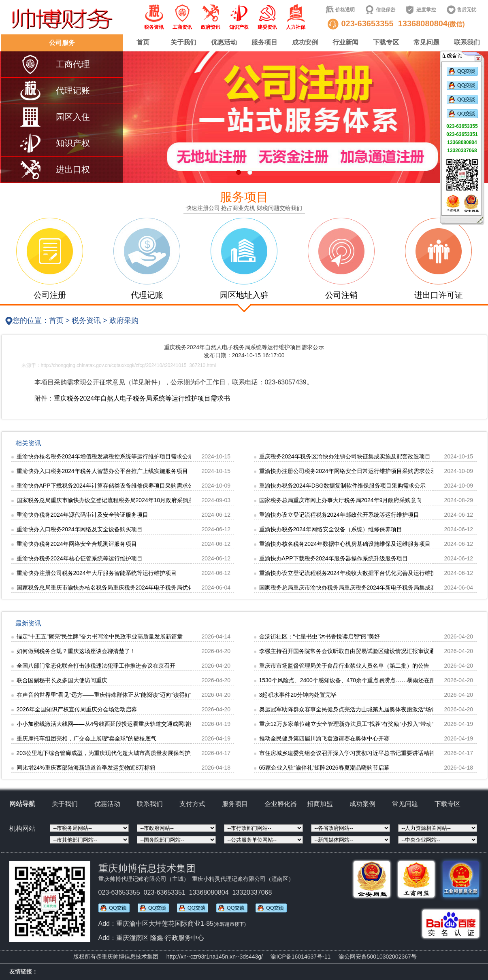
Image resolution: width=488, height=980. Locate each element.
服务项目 (264, 42)
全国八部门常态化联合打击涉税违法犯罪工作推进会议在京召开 (96, 666)
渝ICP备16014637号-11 (300, 957)
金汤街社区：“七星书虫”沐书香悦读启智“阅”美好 (320, 636)
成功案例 (362, 804)
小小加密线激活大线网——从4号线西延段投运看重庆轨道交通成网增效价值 (112, 724)
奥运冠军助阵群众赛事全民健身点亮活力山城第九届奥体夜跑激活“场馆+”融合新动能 (365, 709)
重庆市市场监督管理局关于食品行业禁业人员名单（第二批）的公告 (344, 666)
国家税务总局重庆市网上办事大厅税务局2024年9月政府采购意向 (341, 500)
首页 (143, 42)
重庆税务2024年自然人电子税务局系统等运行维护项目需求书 (142, 398)
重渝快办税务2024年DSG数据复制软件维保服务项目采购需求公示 (342, 486)
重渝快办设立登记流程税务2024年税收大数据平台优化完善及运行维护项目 (353, 573)
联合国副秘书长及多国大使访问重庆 (62, 680)
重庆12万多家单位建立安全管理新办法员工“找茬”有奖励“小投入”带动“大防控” (356, 724)
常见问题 (426, 42)
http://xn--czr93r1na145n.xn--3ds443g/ (215, 957)
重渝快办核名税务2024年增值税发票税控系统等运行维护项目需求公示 (105, 456)
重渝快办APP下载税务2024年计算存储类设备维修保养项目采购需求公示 (108, 486)
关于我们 (183, 42)
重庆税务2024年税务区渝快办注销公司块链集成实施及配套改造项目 (345, 456)
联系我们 (467, 42)
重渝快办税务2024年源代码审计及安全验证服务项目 (82, 515)
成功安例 (305, 42)
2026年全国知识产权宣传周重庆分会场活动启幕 (77, 709)
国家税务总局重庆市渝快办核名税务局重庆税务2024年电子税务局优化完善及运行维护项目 (131, 588)
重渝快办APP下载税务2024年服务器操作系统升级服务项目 (334, 558)
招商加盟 (320, 804)
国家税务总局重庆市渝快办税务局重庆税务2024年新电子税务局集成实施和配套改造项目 (370, 588)
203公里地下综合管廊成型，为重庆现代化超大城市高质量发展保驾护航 (106, 753)
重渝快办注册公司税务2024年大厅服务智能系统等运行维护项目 (97, 573)
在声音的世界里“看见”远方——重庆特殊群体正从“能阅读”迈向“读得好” (104, 695)
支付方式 (192, 804)
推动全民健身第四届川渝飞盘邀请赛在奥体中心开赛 (324, 738)
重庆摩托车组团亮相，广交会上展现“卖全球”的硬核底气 (86, 738)
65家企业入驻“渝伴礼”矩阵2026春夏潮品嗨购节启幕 (324, 768)
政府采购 (124, 320)
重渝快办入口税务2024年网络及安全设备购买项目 (80, 529)
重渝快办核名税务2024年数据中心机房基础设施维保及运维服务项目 (345, 544)
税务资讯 (86, 320)
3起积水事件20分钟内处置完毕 (298, 695)
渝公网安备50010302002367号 (378, 957)
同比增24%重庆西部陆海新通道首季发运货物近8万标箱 (86, 768)
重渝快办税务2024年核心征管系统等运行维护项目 (80, 558)
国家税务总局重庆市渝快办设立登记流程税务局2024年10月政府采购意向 (108, 500)
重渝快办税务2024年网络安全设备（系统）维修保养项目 (331, 529)
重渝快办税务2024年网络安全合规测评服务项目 (77, 544)
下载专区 (386, 42)
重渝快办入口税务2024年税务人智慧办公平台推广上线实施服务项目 (102, 471)
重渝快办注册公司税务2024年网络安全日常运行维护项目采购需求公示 (348, 471)
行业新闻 (345, 42)
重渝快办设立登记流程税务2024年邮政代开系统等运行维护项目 (339, 515)
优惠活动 (224, 42)
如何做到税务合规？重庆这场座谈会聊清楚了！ (76, 651)
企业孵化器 (281, 804)
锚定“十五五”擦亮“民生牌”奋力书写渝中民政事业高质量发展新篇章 (100, 636)
